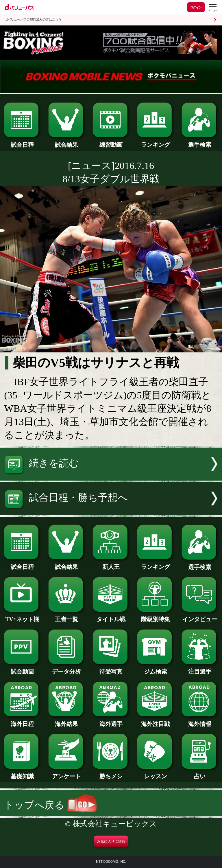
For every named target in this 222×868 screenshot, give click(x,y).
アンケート (67, 773)
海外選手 (111, 721)
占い (200, 773)
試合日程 (22, 142)
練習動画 (111, 142)
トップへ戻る (50, 805)
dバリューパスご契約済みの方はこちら (34, 20)
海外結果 (67, 721)
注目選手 (200, 669)
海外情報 (200, 721)
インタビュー (200, 616)
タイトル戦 (111, 616)
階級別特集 (155, 616)
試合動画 (22, 669)
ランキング (155, 142)
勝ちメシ (111, 773)
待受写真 (111, 669)
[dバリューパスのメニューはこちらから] (212, 8)
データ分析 (67, 669)
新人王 (111, 564)
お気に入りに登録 (111, 841)
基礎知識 (22, 773)
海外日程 (22, 721)
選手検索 (200, 142)
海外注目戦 (155, 721)
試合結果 (67, 142)
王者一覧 (67, 616)
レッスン (155, 773)
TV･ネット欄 (22, 616)
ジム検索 (155, 669)
